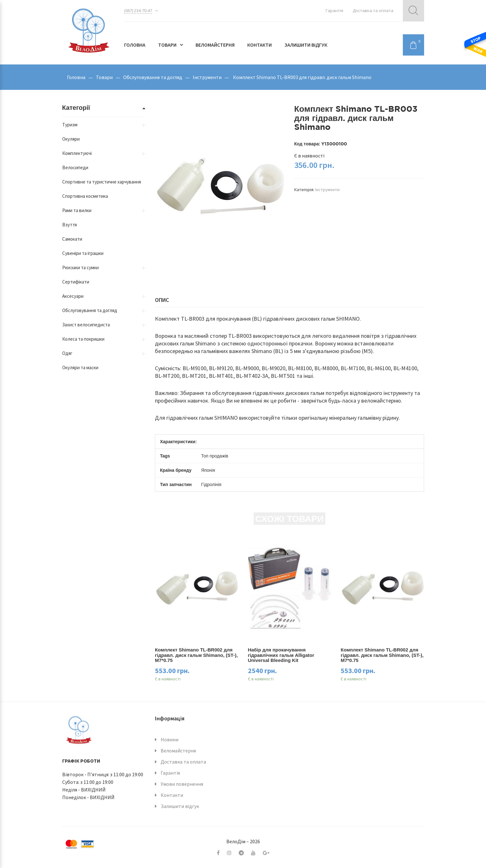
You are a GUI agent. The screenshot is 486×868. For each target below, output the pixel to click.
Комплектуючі (77, 153)
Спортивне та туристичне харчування (102, 182)
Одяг (67, 353)
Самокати (72, 239)
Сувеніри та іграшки (83, 253)
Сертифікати (76, 282)
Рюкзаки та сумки (80, 267)
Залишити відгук (306, 45)
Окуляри (71, 139)
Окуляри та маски (80, 367)
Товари (167, 45)
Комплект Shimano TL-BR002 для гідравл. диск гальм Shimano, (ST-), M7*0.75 (196, 655)
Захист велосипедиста (86, 325)
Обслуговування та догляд (153, 77)
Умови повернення (182, 784)
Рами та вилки (77, 210)
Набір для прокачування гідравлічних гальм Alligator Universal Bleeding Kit (281, 655)
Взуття (70, 225)
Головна (135, 45)
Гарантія (334, 10)
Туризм (70, 125)
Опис (162, 300)
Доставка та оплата (373, 10)
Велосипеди (75, 167)
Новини (170, 739)
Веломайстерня (215, 45)
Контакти (260, 45)
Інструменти (207, 77)
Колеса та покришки (83, 339)
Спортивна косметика (85, 196)
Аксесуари (73, 296)
